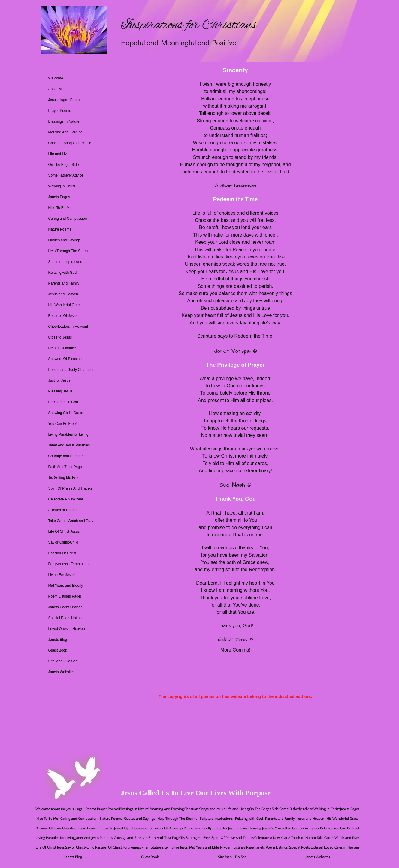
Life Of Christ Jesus (64, 532)
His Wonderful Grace (65, 305)
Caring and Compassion (68, 219)
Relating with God (63, 273)
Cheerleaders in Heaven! (68, 327)
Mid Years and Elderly (66, 586)
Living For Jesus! (62, 575)
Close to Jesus (60, 337)
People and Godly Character (71, 370)
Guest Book (58, 650)
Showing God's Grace (66, 413)
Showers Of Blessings (66, 359)
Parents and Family (64, 283)
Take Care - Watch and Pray (71, 521)
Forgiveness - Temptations (70, 564)
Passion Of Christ (62, 553)
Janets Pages (59, 197)
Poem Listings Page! (65, 596)
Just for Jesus (59, 380)
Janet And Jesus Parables (69, 445)
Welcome (56, 78)
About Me (56, 89)
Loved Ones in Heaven (67, 629)
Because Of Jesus (63, 316)
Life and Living (60, 154)
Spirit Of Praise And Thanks (70, 488)
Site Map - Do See (63, 661)
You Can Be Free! (63, 424)
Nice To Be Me (60, 208)
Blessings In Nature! (64, 121)
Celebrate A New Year (66, 499)
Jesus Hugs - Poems (65, 100)
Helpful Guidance (62, 348)
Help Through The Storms (69, 251)
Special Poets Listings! (66, 618)
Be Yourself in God (63, 402)
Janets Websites (62, 672)
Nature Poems (60, 229)
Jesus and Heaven (63, 294)
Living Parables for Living (68, 434)
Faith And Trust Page (65, 467)
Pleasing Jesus (60, 391)
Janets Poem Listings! (66, 607)
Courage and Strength (66, 456)
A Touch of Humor (63, 510)
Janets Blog (58, 640)
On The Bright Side (64, 165)
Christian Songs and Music (70, 143)
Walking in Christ (62, 186)
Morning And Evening (65, 132)
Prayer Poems (60, 111)
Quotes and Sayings (65, 240)
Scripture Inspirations (65, 262)
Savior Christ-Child (63, 542)
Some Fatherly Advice (66, 175)
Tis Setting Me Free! (65, 478)
